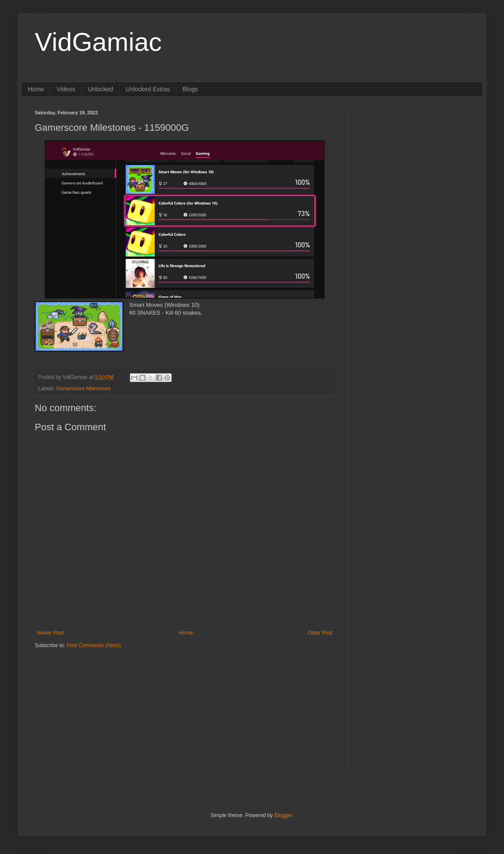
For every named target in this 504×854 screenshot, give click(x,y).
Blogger (283, 815)
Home (36, 89)
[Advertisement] (89, 703)
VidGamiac (98, 42)
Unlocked (100, 89)
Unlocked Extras (148, 89)
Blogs (190, 89)
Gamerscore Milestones (84, 389)
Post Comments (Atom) (94, 645)
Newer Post (50, 633)
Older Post (320, 633)
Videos (66, 89)
